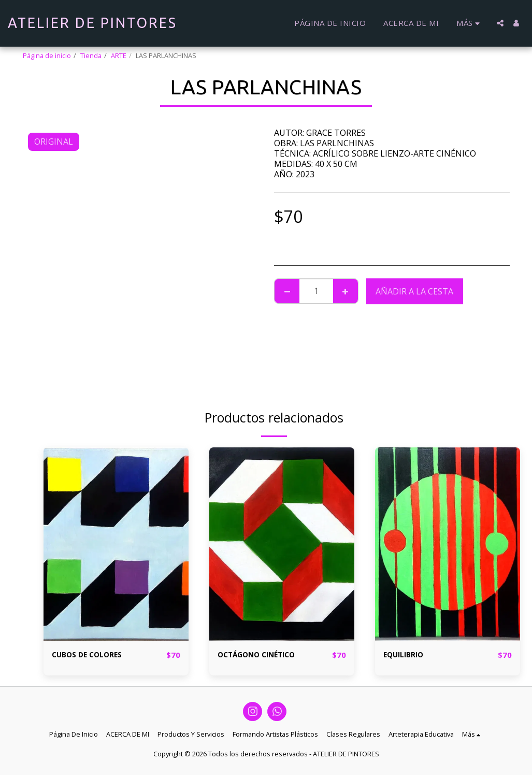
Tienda (91, 55)
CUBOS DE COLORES (92, 655)
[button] (500, 23)
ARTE (119, 55)
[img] (116, 544)
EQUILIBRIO (407, 655)
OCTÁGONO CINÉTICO (264, 655)
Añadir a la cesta (414, 291)
